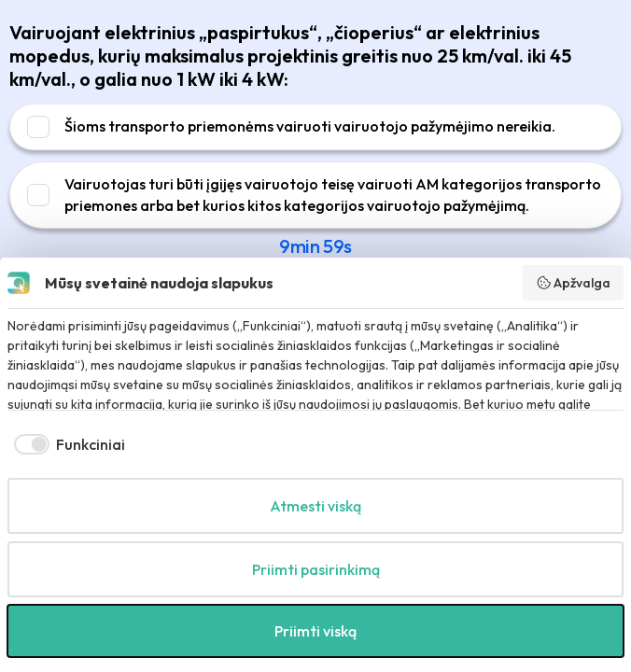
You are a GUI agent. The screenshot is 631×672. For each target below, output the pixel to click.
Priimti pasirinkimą (316, 569)
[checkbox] (66, 444)
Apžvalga (574, 283)
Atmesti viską (315, 506)
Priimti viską (315, 631)
